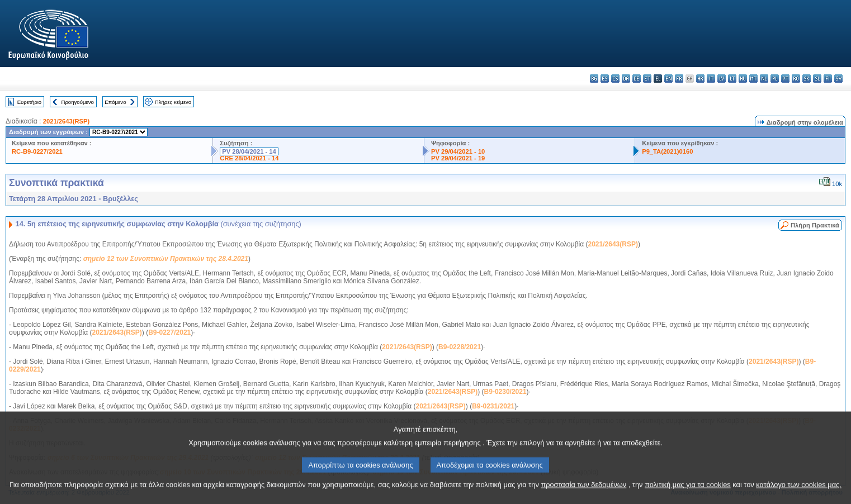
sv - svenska (838, 79)
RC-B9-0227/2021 (37, 151)
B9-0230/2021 (505, 392)
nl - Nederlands (764, 79)
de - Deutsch (637, 79)
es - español (605, 79)
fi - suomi (828, 79)
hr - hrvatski (700, 79)
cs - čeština (615, 79)
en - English (668, 79)
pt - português (785, 79)
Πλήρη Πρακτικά (815, 225)
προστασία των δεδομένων (583, 493)
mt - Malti (753, 79)
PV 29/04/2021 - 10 (458, 151)
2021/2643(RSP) (66, 121)
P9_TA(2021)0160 (667, 151)
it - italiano (711, 79)
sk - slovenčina (807, 79)
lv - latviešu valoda (722, 79)
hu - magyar (743, 79)
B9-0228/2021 (460, 347)
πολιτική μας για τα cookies (688, 493)
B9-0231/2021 (493, 406)
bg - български (594, 79)
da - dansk (626, 79)
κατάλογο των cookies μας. (799, 493)
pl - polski (775, 79)
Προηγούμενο (77, 102)
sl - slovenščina (817, 79)
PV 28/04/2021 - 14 (249, 151)
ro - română (796, 79)
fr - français (679, 79)
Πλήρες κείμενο (173, 102)
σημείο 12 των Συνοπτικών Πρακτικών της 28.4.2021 (166, 259)
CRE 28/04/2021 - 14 (249, 158)
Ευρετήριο (29, 102)
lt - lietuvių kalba (732, 79)
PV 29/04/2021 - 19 (458, 158)
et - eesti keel (647, 79)
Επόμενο (115, 102)
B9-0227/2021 (169, 332)
